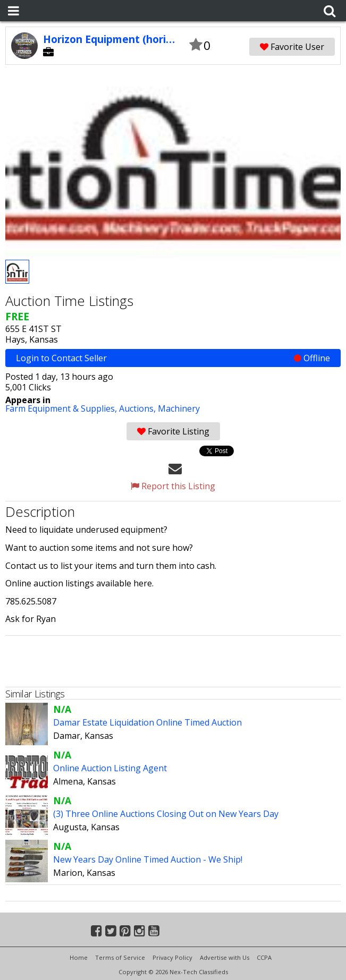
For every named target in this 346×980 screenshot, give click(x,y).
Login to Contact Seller (173, 358)
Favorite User (292, 47)
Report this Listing (173, 486)
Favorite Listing (173, 431)
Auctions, (138, 408)
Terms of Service (120, 957)
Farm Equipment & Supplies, (62, 408)
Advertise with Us (225, 957)
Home (79, 957)
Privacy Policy (172, 957)
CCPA (264, 957)
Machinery (179, 408)
